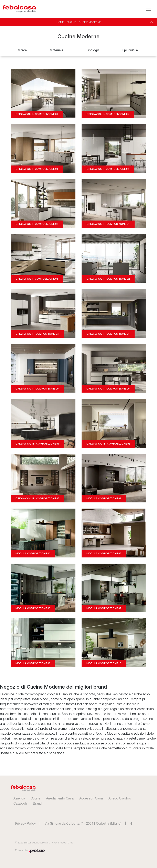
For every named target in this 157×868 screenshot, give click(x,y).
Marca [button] (22, 50)
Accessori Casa (91, 798)
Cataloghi (20, 803)
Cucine (71, 22)
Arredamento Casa (60, 798)
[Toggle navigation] (148, 9)
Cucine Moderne (90, 22)
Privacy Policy (25, 823)
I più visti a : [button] (131, 50)
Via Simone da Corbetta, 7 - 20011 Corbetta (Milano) (83, 823)
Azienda (19, 798)
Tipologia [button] (93, 50)
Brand (37, 803)
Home (60, 22)
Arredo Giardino (120, 798)
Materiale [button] (56, 50)
